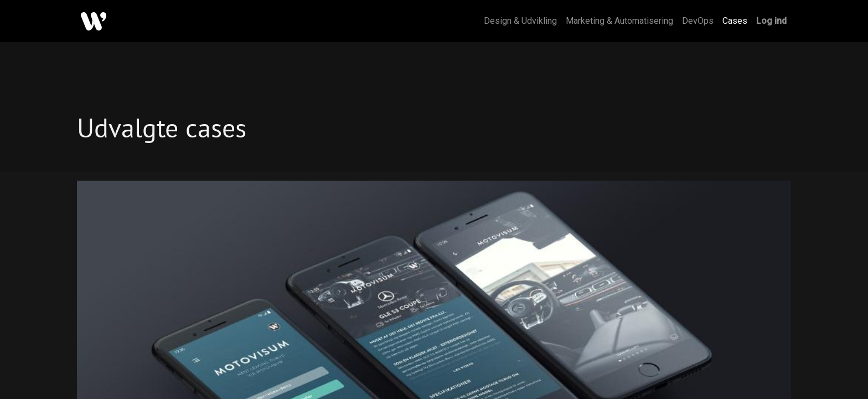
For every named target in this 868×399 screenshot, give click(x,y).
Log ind (771, 21)
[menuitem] (520, 21)
